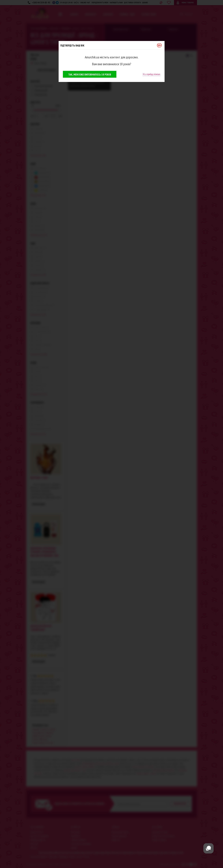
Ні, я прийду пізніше (152, 74)
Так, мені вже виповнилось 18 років (90, 74)
